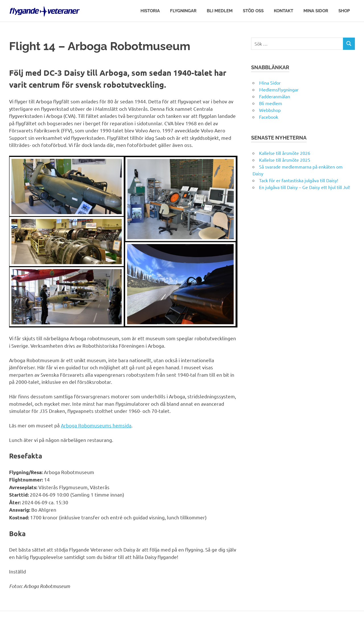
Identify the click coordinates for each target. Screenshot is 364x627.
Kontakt (284, 11)
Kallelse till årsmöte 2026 (285, 153)
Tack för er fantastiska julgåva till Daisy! (299, 180)
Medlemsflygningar (279, 89)
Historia (150, 11)
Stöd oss (253, 11)
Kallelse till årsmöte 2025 (285, 160)
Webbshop (270, 110)
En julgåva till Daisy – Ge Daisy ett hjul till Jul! (305, 187)
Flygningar (183, 11)
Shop (344, 11)
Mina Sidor (316, 11)
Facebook (269, 117)
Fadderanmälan (275, 96)
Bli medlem (220, 11)
